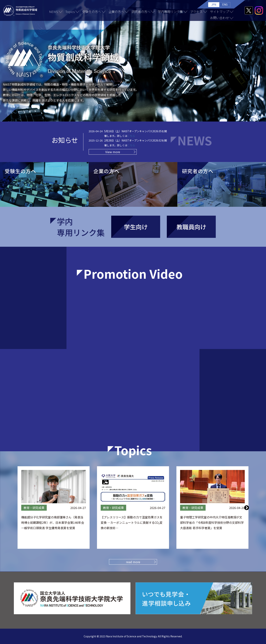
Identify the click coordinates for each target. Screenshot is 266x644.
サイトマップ (219, 12)
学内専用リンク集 (170, 12)
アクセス (196, 12)
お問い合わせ (219, 18)
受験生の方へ (92, 12)
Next (247, 508)
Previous (20, 508)
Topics (70, 12)
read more (133, 562)
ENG (225, 4)
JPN (214, 4)
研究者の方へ (141, 12)
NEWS (54, 12)
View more (113, 152)
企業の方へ (116, 12)
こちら (131, 136)
